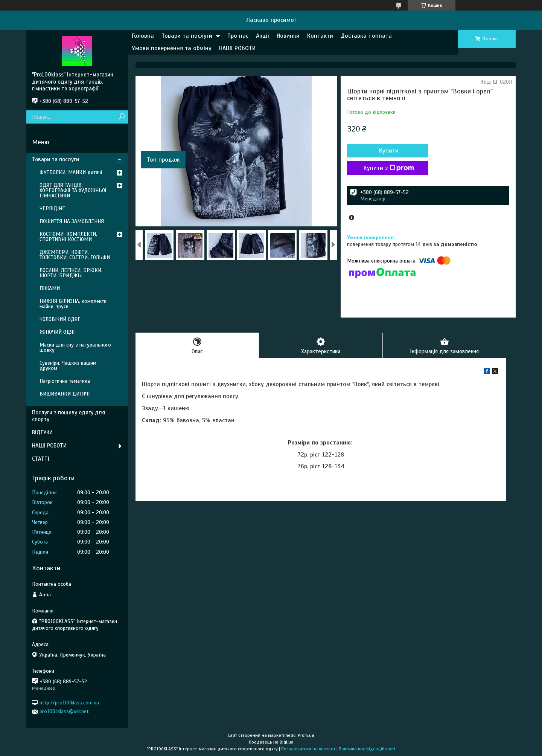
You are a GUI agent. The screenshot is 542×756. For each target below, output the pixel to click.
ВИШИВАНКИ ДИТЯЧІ (65, 394)
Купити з (388, 168)
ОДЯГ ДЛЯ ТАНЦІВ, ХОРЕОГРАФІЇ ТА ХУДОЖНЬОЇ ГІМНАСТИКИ (73, 190)
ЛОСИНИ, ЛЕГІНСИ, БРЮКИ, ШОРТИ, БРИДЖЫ (71, 273)
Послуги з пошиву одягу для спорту (69, 416)
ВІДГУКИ (42, 432)
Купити (388, 151)
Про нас (238, 36)
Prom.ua (306, 735)
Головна (143, 36)
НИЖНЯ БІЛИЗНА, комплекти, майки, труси (74, 304)
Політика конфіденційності (367, 749)
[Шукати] (121, 117)
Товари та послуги (187, 36)
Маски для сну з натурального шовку (75, 347)
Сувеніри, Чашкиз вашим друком (68, 366)
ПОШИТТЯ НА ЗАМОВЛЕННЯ (72, 221)
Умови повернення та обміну (172, 48)
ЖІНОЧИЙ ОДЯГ (58, 332)
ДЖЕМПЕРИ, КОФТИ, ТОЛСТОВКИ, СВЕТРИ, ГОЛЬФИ (75, 255)
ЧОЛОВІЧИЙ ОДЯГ (60, 319)
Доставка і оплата (366, 36)
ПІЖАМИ (50, 288)
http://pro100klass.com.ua (69, 703)
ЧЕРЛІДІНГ (52, 208)
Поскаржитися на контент (308, 749)
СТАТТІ (41, 459)
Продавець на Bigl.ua (271, 742)
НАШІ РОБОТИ (237, 48)
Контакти (320, 36)
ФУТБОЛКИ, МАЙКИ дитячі (71, 172)
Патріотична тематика (65, 381)
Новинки (288, 36)
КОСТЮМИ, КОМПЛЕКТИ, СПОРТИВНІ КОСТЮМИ (68, 237)
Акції (263, 36)
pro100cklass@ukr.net (64, 711)
